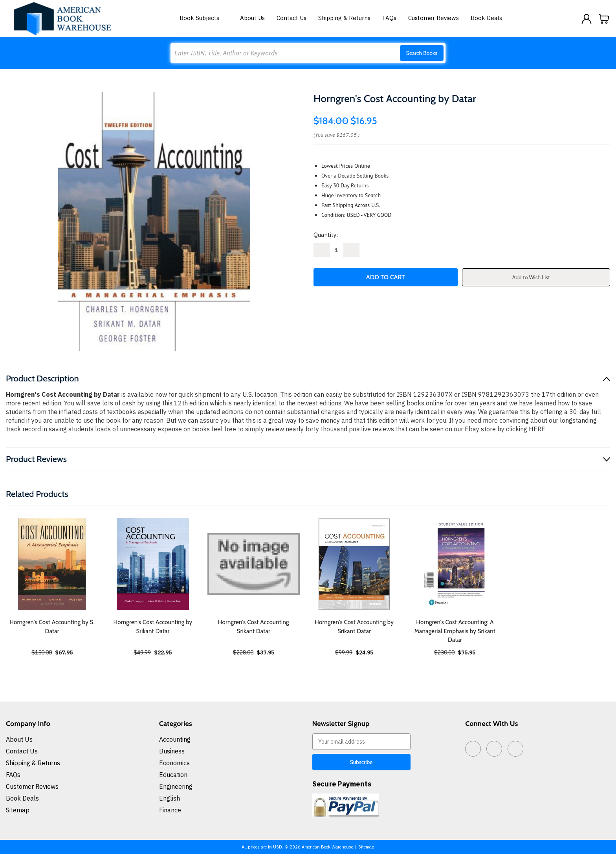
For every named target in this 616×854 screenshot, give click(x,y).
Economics (174, 763)
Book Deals (486, 18)
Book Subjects (204, 18)
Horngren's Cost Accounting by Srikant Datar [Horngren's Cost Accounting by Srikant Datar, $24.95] (354, 627)
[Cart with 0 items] (604, 19)
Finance (170, 810)
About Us (252, 18)
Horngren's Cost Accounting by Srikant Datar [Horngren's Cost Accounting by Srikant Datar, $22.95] (153, 627)
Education (173, 775)
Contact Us (291, 18)
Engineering (176, 786)
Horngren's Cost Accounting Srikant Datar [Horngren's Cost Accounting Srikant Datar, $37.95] (254, 627)
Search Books (422, 53)
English (170, 798)
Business (172, 751)
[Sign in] (587, 19)
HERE (537, 429)
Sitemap (18, 810)
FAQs (389, 18)
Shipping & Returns (344, 18)
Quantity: (326, 235)
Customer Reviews (434, 18)
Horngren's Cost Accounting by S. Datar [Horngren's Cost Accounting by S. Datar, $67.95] (52, 627)
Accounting (175, 739)
